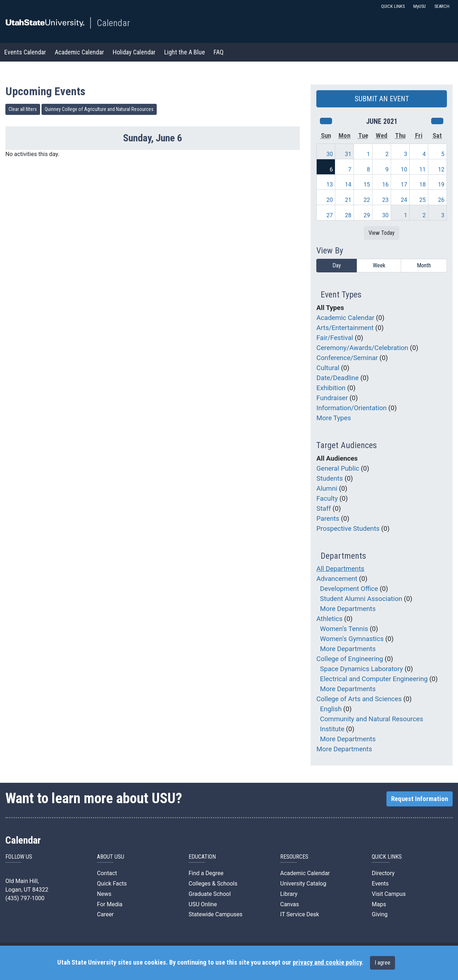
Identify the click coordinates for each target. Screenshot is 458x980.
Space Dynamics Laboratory (361, 669)
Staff (323, 509)
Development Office (349, 589)
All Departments (340, 569)
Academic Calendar (79, 52)
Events (380, 884)
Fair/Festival (335, 338)
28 (348, 215)
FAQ (219, 52)
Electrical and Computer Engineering (374, 679)
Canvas (290, 904)
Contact (107, 873)
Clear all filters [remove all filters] (23, 109)
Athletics (329, 619)
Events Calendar (25, 52)
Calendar (113, 23)
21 (348, 200)
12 (441, 169)
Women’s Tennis (344, 629)
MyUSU (420, 6)
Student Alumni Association (361, 599)
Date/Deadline (337, 378)
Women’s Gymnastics (352, 639)
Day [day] (337, 265)
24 (404, 200)
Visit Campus (389, 894)
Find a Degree (206, 873)
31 (348, 154)
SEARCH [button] (442, 6)
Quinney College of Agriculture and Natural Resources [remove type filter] (99, 109)
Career (105, 914)
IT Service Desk (300, 914)
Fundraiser (332, 398)
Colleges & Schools (213, 884)
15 (367, 185)
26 (441, 200)
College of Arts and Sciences (359, 699)
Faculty (327, 499)
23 (385, 200)
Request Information (420, 799)
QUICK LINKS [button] (393, 6)
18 (423, 185)
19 (441, 185)
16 (385, 185)
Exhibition (331, 388)
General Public (338, 469)
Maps (379, 904)
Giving (380, 914)
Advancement (337, 579)
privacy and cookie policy (327, 962)
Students (330, 479)
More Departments (348, 609)
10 (404, 169)
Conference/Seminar (347, 358)
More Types (334, 418)
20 (330, 200)
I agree (383, 963)
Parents (328, 519)
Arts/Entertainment (345, 328)
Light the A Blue (185, 52)
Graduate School (210, 894)
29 (367, 215)
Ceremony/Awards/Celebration (362, 348)
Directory (383, 873)
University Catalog (303, 884)
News (104, 894)
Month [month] (424, 265)
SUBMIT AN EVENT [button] (382, 99)
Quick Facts (112, 884)
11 (423, 169)
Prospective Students (348, 529)
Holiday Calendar (134, 52)
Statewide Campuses (216, 914)
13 (330, 185)
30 (330, 154)
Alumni (327, 489)
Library (289, 894)
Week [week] (379, 265)
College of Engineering (350, 659)
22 (367, 200)
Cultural (328, 368)
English (331, 709)
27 (330, 215)
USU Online (203, 904)
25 (423, 200)
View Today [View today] (382, 233)
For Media (110, 904)
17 (404, 185)
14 (348, 185)
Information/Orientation (351, 408)
